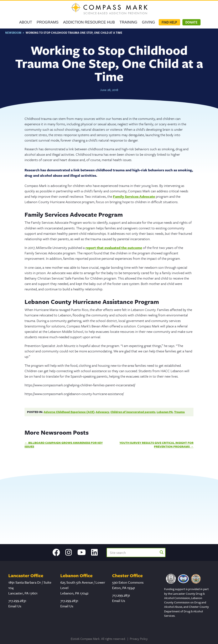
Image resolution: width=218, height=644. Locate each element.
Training (128, 22)
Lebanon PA (165, 412)
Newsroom (13, 33)
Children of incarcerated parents (133, 412)
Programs (48, 22)
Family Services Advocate (134, 196)
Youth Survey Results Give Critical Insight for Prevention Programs (156, 444)
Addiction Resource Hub (89, 22)
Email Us (15, 606)
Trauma (179, 412)
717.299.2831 (17, 601)
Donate (191, 22)
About (26, 22)
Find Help (169, 22)
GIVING (148, 22)
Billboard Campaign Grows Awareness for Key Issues (64, 444)
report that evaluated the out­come (114, 248)
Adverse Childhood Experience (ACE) (69, 412)
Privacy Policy (139, 639)
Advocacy (102, 412)
